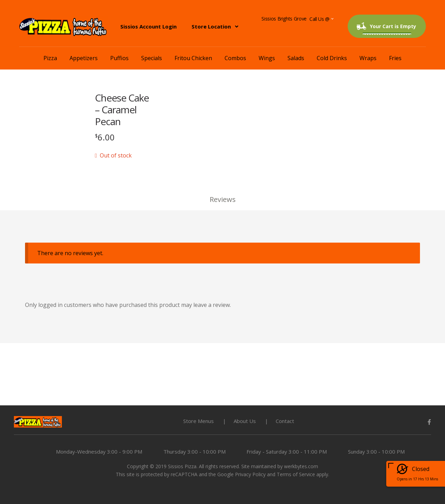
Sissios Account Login (148, 26)
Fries (395, 58)
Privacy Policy (250, 474)
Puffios (119, 58)
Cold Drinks (332, 58)
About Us (245, 421)
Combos (235, 58)
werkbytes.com (301, 466)
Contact (285, 421)
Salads (296, 58)
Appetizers (84, 58)
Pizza (50, 58)
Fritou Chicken (193, 58)
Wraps (368, 58)
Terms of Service (296, 474)
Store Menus (199, 421)
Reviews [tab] (223, 199)
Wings (267, 58)
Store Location (211, 26)
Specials (152, 58)
